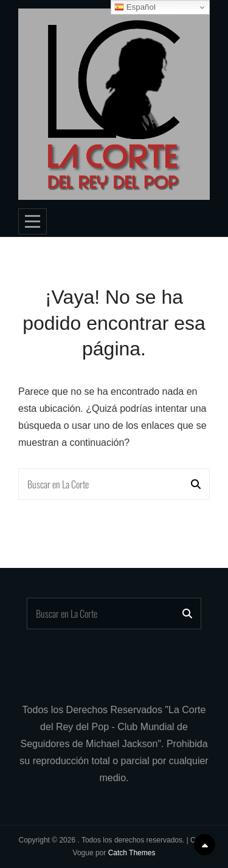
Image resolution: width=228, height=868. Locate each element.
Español (135, 7)
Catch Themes (132, 853)
